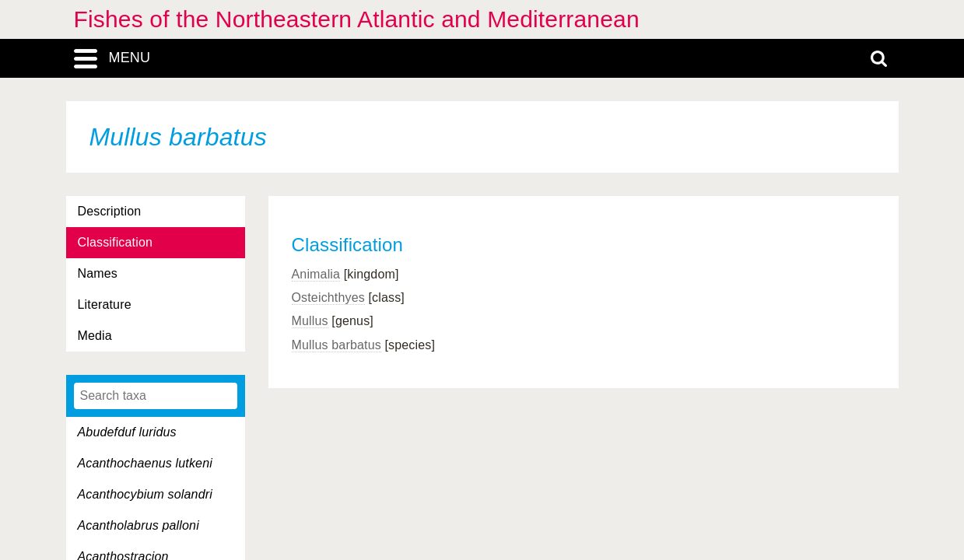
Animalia (316, 274)
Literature (105, 304)
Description (110, 211)
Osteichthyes (328, 297)
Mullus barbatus (337, 345)
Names (98, 273)
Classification (116, 242)
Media (95, 336)
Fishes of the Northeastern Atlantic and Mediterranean (357, 19)
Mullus (310, 321)
